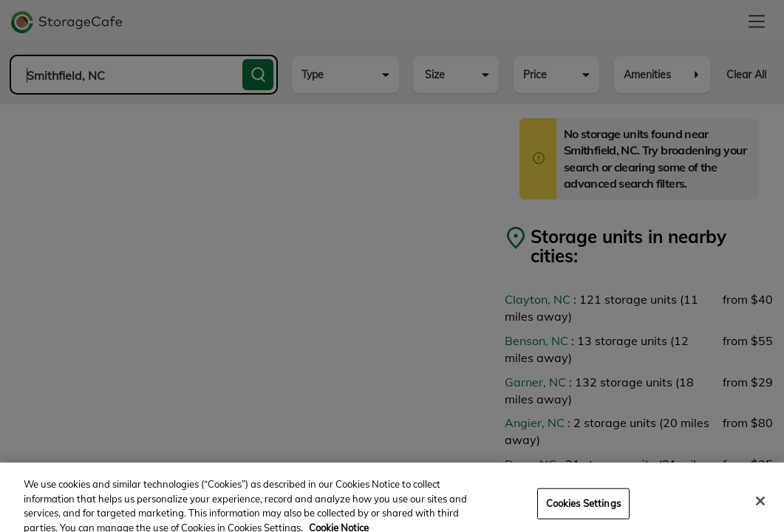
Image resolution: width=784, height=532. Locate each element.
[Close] (760, 508)
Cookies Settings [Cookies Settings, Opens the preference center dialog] (583, 509)
